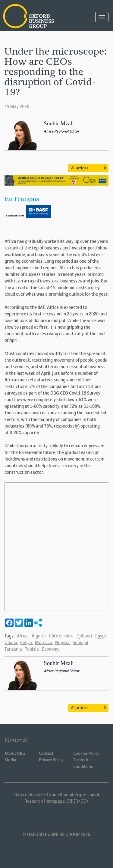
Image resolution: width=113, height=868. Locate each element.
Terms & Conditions (83, 764)
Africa (23, 636)
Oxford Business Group (33, 17)
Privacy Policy (51, 760)
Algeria (39, 636)
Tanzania (14, 649)
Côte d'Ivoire (62, 636)
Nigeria (63, 643)
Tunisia (32, 649)
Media (10, 760)
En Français (22, 199)
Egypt (101, 636)
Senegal (80, 643)
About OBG (15, 754)
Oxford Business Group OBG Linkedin (31, 817)
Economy (51, 649)
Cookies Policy (86, 754)
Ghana (11, 643)
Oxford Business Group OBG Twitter (65, 817)
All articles (80, 168)
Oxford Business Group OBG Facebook (48, 817)
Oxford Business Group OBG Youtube (82, 817)
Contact (46, 754)
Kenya (27, 643)
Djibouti (85, 636)
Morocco (44, 643)
